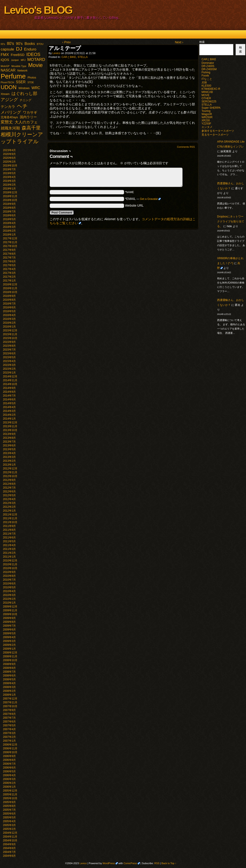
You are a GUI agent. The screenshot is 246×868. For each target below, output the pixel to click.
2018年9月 (9, 204)
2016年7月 (9, 304)
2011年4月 (9, 545)
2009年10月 (10, 614)
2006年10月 (10, 752)
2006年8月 (9, 760)
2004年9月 (9, 844)
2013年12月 (10, 422)
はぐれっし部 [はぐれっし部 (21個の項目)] (24, 93)
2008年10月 (10, 660)
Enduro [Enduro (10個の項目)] (30, 49)
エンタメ (207, 127)
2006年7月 (9, 764)
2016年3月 (9, 319)
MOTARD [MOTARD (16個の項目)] (36, 59)
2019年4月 (9, 177)
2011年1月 (9, 557)
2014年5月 (9, 403)
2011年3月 (9, 549)
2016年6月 (9, 307)
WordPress (109, 863)
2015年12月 (10, 330)
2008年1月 (9, 695)
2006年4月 (9, 775)
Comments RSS (186, 147)
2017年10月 (10, 246)
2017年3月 (9, 273)
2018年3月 (9, 227)
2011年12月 (10, 515)
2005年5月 (9, 817)
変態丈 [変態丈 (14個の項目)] (7, 122)
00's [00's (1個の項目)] (3, 44)
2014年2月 (9, 415)
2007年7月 (9, 718)
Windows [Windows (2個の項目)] (24, 88)
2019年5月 (9, 173)
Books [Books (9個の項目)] (30, 44)
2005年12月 (10, 791)
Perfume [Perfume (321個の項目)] (13, 76)
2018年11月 (10, 196)
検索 (202, 42)
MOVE (205, 95)
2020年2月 (9, 162)
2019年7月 (9, 169)
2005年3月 (9, 825)
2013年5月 (9, 449)
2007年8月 (9, 714)
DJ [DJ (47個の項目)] (19, 49)
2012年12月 (10, 469)
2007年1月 (9, 741)
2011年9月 (9, 526)
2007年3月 (9, 733)
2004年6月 (9, 856)
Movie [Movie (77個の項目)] (35, 65)
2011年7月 (9, 534)
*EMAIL (143, 199)
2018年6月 (9, 215)
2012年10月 (10, 476)
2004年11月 (10, 837)
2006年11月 (10, 748)
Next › (179, 42)
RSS (157, 863)
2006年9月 (9, 756)
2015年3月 (9, 365)
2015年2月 (9, 369)
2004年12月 (10, 833)
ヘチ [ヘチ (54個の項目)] (22, 106)
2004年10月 (10, 840)
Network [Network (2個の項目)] (22, 71)
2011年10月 (10, 522)
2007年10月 (10, 706)
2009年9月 (9, 618)
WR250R (207, 117)
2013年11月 (10, 426)
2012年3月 (9, 503)
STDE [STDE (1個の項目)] (31, 82)
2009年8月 (9, 622)
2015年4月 (9, 361)
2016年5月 (9, 311)
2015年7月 (9, 350)
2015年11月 (10, 334)
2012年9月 (9, 480)
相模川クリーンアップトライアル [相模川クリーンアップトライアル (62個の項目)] (22, 138)
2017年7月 (9, 258)
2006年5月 (9, 771)
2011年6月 (9, 538)
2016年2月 (9, 323)
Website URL (134, 205)
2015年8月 (9, 346)
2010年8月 (9, 576)
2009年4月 (9, 637)
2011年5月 (9, 541)
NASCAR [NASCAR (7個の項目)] (8, 70)
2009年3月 (9, 641)
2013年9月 (9, 434)
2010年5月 (9, 587)
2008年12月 (10, 653)
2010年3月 (9, 595)
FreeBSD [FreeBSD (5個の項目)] (18, 55)
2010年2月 (9, 599)
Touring (206, 111)
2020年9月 (9, 154)
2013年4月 (9, 453)
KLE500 (206, 86)
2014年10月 (10, 384)
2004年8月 (9, 848)
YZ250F (206, 124)
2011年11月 (10, 518)
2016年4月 (9, 315)
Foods (205, 76)
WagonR (207, 114)
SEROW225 (209, 102)
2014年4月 (9, 407)
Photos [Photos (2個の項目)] (32, 78)
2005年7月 (9, 810)
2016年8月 (9, 300)
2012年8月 (9, 484)
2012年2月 (9, 507)
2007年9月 (9, 710)
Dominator (208, 63)
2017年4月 (9, 269)
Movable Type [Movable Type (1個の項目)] (19, 66)
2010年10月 (10, 568)
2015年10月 (10, 338)
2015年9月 (9, 342)
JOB (204, 83)
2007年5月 (9, 725)
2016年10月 (10, 292)
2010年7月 (9, 580)
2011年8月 (9, 530)
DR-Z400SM (209, 69)
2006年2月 (9, 783)
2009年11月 (10, 610)
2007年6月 (9, 722)
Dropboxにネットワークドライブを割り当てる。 (231, 221)
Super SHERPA (211, 108)
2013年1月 (9, 465)
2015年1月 (9, 373)
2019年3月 (9, 181)
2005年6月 (9, 814)
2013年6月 (9, 446)
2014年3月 (9, 411)
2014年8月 (9, 392)
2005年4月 (9, 821)
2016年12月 (10, 284)
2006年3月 (9, 779)
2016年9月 (9, 296)
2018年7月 (9, 212)
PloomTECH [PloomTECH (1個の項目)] (7, 82)
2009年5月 (9, 633)
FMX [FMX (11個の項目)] (5, 55)
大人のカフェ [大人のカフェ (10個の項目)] (26, 122)
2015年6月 (9, 353)
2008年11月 (10, 656)
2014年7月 (9, 396)
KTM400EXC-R (211, 89)
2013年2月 (9, 461)
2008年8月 (9, 668)
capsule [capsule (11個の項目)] (7, 49)
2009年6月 (9, 630)
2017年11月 (10, 242)
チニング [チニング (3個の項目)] (26, 100)
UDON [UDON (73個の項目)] (9, 87)
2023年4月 (9, 150)
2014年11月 (10, 380)
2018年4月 (9, 223)
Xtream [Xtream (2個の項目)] (5, 94)
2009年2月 (9, 645)
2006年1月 (9, 787)
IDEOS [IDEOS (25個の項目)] (33, 54)
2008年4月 (9, 683)
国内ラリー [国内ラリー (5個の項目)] (28, 117)
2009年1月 (9, 649)
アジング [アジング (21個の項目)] (9, 99)
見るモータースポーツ (215, 135)
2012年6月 (9, 492)
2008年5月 (9, 679)
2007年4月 (9, 729)
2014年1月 (9, 419)
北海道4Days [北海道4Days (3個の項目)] (9, 117)
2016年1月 (9, 327)
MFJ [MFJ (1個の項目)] (23, 60)
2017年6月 (9, 261)
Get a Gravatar (149, 199)
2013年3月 (9, 457)
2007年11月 (10, 702)
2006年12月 (10, 745)
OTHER (206, 98)
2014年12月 (10, 376)
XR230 (206, 120)
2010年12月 (10, 561)
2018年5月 (9, 219)
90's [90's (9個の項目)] (19, 44)
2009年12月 (10, 607)
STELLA (83, 57)
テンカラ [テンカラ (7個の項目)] (8, 107)
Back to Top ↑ (169, 863)
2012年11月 (10, 472)
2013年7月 (9, 442)
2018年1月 (9, 235)
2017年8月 (9, 254)
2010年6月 (9, 584)
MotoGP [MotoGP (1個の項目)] (5, 66)
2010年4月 (9, 591)
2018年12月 (10, 192)
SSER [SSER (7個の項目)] (21, 82)
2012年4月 (9, 499)
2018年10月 (10, 200)
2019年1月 (9, 189)
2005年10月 (10, 798)
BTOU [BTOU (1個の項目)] (40, 44)
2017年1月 (9, 281)
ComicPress (130, 863)
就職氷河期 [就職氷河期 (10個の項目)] (10, 128)
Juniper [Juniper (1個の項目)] (15, 60)
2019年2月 (9, 185)
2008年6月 (9, 676)
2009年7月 (9, 626)
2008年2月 (9, 691)
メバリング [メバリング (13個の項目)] (11, 112)
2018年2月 (9, 231)
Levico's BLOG (38, 10)
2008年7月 (9, 672)
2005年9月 (9, 802)
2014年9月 (9, 388)
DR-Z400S (208, 66)
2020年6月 (9, 158)
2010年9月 (9, 572)
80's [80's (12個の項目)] (11, 44)
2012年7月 (9, 488)
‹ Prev (66, 42)
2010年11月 (10, 564)
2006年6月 (9, 768)
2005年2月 (9, 829)
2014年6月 (9, 399)
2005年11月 (10, 794)
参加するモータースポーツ (218, 131)
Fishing (206, 72)
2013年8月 (9, 438)
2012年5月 (9, 495)
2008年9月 (9, 664)
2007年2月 (9, 737)
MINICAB (207, 92)
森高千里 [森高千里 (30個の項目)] (31, 128)
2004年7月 (9, 852)
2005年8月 (9, 806)
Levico (56, 53)
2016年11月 (10, 288)
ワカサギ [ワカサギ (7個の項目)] (30, 112)
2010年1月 (9, 603)
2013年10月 (10, 430)
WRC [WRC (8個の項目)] (36, 88)
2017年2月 (9, 277)
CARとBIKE (69, 57)
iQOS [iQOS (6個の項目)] (5, 60)
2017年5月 (9, 265)
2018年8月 (9, 208)
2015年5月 (9, 357)
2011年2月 (9, 553)
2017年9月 (9, 250)
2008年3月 (9, 687)
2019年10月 (10, 166)
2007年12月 (10, 699)
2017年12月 (10, 238)
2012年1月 (9, 511)
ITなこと (207, 79)
